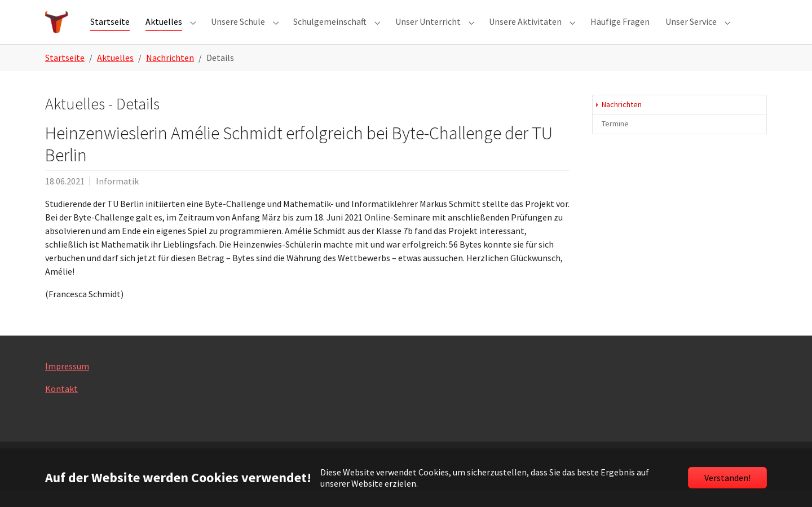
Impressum (67, 384)
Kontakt (61, 407)
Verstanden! (727, 478)
